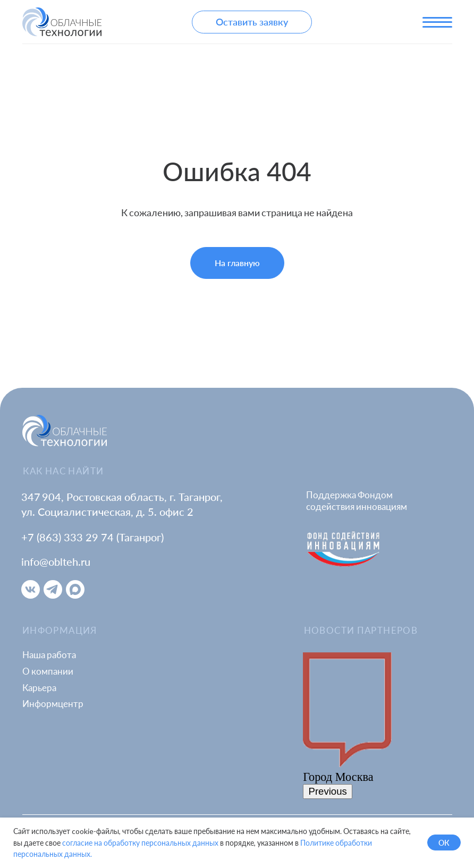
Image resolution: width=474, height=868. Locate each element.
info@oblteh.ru (56, 562)
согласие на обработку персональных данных (140, 843)
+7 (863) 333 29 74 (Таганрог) (92, 537)
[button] (252, 22)
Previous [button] (328, 791)
